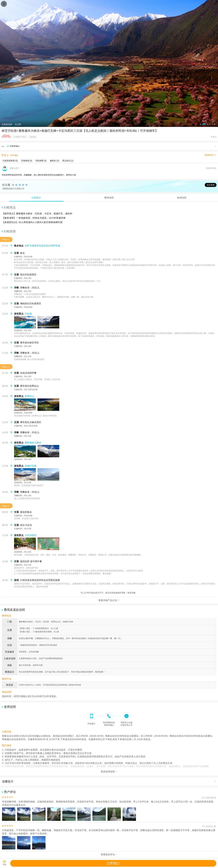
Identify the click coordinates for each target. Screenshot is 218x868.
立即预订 (113, 863)
